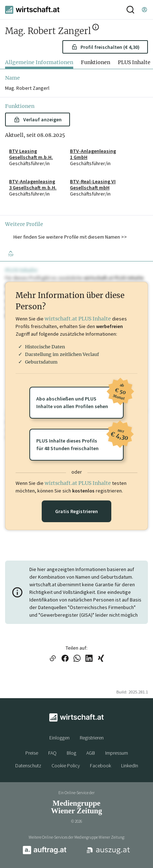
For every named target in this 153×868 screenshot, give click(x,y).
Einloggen (59, 738)
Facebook (100, 766)
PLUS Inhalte (134, 62)
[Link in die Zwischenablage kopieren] (53, 659)
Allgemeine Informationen (39, 62)
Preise (32, 753)
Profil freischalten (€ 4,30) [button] (106, 47)
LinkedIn (130, 766)
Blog (71, 753)
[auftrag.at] (45, 853)
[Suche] (130, 10)
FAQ (52, 753)
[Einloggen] (144, 10)
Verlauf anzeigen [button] (38, 119)
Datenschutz (28, 766)
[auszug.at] (108, 853)
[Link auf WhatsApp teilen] (77, 659)
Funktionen (96, 62)
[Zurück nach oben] (11, 253)
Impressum (117, 753)
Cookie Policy (66, 766)
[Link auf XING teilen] (101, 659)
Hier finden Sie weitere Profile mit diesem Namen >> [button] (70, 237)
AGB (91, 753)
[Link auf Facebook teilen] (65, 659)
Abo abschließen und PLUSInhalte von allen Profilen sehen (80, 398)
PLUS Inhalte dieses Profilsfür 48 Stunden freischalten (80, 440)
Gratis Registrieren (76, 511)
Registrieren (92, 738)
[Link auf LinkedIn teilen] (89, 659)
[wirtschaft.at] (32, 10)
